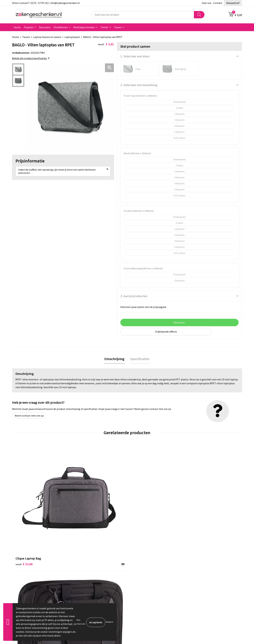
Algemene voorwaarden (201, 556)
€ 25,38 (196, 506)
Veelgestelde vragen (85, 586)
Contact (218, 3)
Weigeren (110, 622)
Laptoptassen (72, 37)
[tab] (115, 359)
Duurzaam (45, 27)
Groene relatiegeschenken (89, 566)
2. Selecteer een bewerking (139, 85)
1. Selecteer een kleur (135, 56)
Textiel (104, 27)
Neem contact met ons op (29, 416)
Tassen (118, 27)
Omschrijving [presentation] (115, 359)
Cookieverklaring (198, 561)
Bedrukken (80, 571)
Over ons (207, 3)
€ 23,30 (81, 506)
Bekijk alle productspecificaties (31, 58)
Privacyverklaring (198, 566)
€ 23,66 (24, 506)
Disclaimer (194, 571)
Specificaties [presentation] (139, 359)
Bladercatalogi (82, 556)
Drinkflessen (61, 27)
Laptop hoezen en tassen (47, 37)
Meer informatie (81, 622)
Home (17, 27)
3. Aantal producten (134, 296)
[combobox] (143, 15)
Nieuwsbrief (233, 3)
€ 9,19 (138, 506)
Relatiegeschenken (84, 27)
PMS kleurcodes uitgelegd (88, 576)
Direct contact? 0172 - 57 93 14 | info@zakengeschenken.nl (46, 3)
